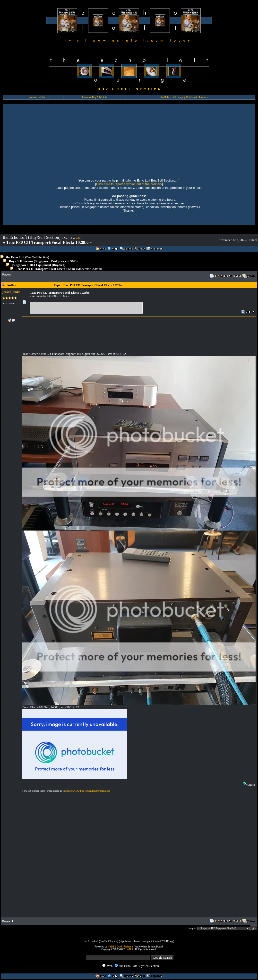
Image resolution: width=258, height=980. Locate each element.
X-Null (130, 949)
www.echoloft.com (39, 97)
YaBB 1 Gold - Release (120, 947)
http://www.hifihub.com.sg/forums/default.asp (88, 791)
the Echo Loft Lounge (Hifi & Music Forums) (184, 97)
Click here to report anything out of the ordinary (129, 184)
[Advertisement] (129, 141)
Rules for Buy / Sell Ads (95, 97)
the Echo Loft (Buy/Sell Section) (28, 257)
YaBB (78, 238)
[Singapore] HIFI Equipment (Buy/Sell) (39, 265)
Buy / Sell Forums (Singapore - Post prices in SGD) (43, 261)
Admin (96, 269)
